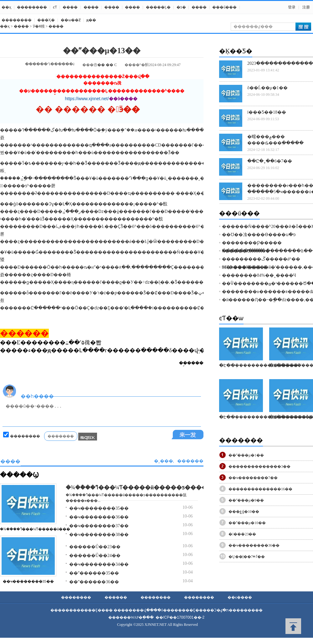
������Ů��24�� (95, 556)
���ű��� (224, 7)
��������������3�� (259, 466)
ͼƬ (55, 7)
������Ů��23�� (95, 547)
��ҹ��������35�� (28, 581)
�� (101, 65)
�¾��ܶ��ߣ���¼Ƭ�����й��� (35, 529)
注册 (306, 7)
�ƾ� (181, 7)
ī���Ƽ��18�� (267, 112)
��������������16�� (260, 489)
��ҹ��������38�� (99, 535)
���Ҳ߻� (46, 20)
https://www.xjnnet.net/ (87, 99)
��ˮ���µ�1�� (246, 455)
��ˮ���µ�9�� (246, 500)
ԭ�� (91, 20)
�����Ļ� (158, 7)
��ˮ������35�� (94, 573)
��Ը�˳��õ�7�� (270, 161)
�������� (32, 7)
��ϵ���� (240, 597)
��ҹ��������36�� (99, 517)
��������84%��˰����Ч (259, 275)
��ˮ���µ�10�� (247, 523)
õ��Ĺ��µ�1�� (267, 88)
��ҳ (6, 7)
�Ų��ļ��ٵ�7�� (247, 557)
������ (116, 597)
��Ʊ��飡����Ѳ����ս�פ (259, 235)
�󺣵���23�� (242, 534)
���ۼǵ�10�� (244, 512)
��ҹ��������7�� (253, 478)
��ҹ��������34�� (99, 564)
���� (70, 7)
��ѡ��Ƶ (71, 20)
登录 (292, 7)
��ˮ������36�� (94, 582)
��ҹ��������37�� (99, 526)
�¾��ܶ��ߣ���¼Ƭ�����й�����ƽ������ (142, 487)
